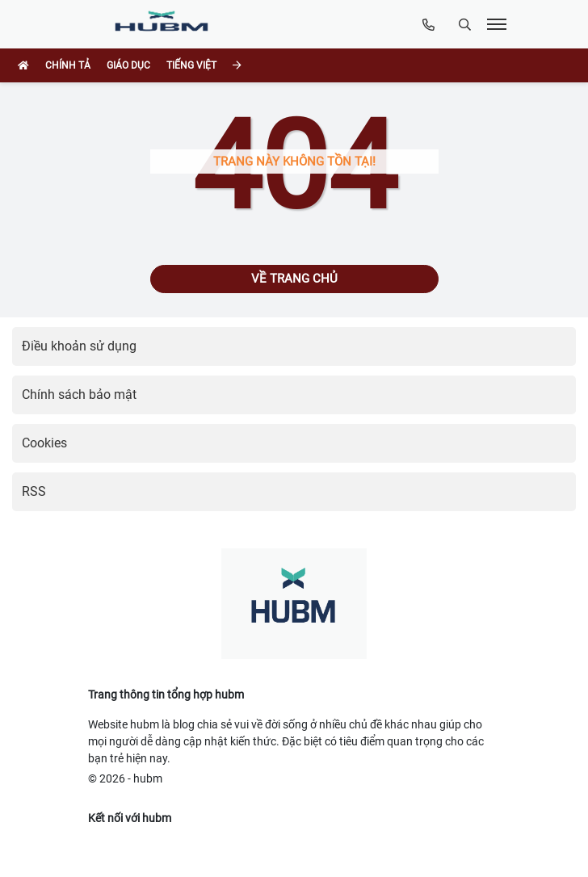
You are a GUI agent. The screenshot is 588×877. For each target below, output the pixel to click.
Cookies (44, 443)
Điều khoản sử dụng (79, 346)
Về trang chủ (294, 279)
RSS (34, 491)
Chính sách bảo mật (79, 394)
